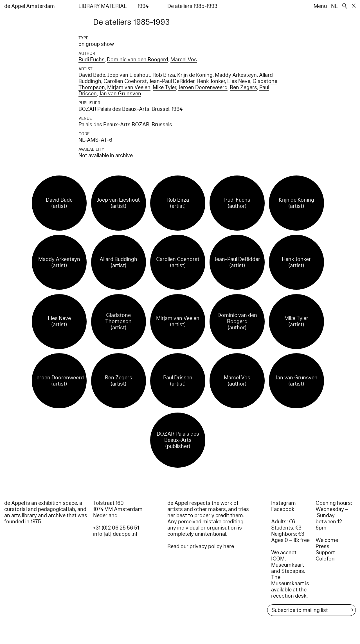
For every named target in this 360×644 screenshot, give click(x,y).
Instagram (283, 503)
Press (322, 546)
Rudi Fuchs (92, 60)
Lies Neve (239, 81)
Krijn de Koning (195, 75)
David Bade (92, 75)
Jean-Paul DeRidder (172, 81)
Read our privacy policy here (201, 546)
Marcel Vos (184, 60)
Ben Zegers (243, 87)
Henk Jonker (211, 81)
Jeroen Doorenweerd (203, 87)
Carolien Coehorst (125, 81)
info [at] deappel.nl (115, 534)
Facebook (283, 509)
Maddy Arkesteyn (236, 75)
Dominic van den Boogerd (138, 60)
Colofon (325, 559)
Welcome (327, 540)
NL (334, 6)
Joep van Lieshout (129, 75)
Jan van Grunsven (120, 94)
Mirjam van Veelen (129, 87)
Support (325, 553)
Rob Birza (164, 75)
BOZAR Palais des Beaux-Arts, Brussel (124, 109)
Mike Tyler (164, 87)
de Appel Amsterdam (30, 6)
